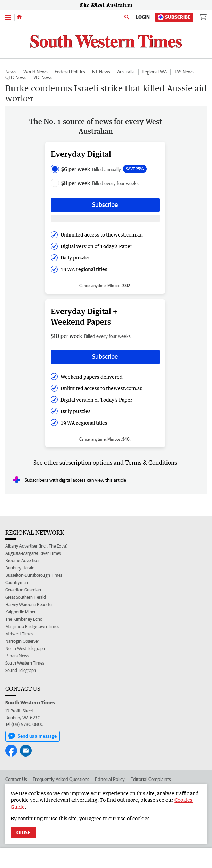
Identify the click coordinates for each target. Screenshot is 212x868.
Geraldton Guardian (23, 590)
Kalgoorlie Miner (20, 612)
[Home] (19, 17)
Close (23, 832)
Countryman (17, 583)
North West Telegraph (25, 648)
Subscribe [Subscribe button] (105, 205)
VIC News (43, 77)
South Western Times (25, 663)
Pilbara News (17, 656)
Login (143, 17)
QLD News (16, 77)
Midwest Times (19, 634)
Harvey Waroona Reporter (29, 604)
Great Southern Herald (26, 597)
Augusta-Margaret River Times (33, 553)
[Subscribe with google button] (105, 218)
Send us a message (32, 736)
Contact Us (16, 779)
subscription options (86, 463)
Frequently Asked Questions (61, 779)
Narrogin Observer (22, 641)
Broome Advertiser (22, 561)
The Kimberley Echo (24, 619)
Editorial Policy (110, 779)
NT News (101, 72)
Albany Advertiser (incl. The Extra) (36, 546)
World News (35, 72)
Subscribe (174, 17)
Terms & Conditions (151, 463)
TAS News (184, 72)
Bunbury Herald (20, 568)
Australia (126, 72)
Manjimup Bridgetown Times (32, 626)
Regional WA (154, 72)
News (11, 72)
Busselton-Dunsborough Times (34, 575)
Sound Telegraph (21, 670)
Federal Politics (70, 72)
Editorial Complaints (151, 779)
